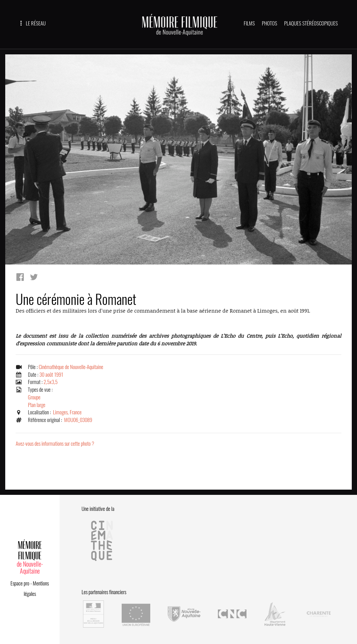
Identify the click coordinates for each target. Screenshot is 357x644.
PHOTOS (269, 23)
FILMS (249, 23)
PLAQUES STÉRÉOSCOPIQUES (311, 23)
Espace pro (20, 583)
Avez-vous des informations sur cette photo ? (55, 444)
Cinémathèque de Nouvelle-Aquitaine (71, 367)
